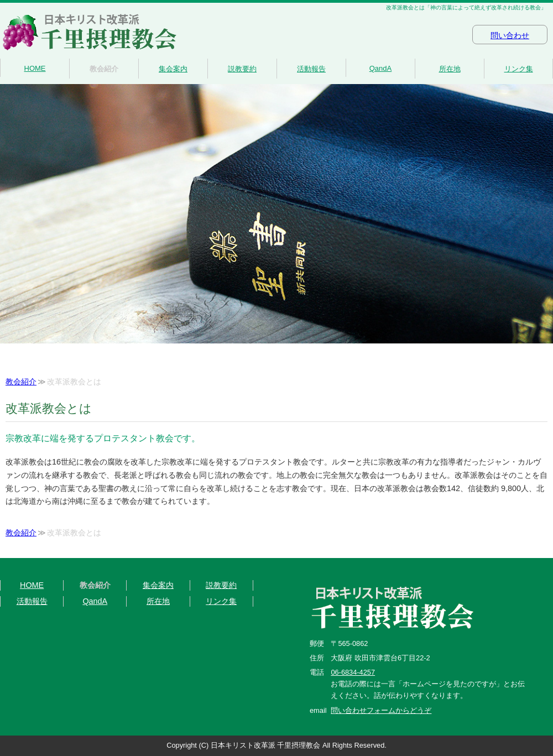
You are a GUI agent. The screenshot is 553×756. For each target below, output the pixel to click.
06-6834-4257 (353, 672)
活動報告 (311, 69)
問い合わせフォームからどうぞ (381, 710)
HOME (35, 68)
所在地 (450, 69)
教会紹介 (104, 69)
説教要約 (242, 69)
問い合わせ (510, 36)
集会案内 (173, 69)
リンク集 (519, 69)
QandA (380, 68)
